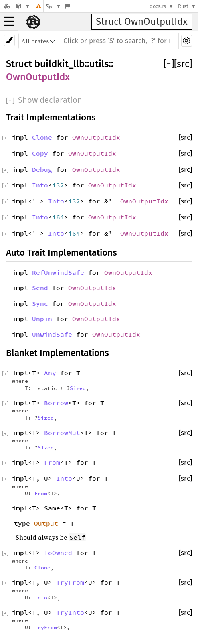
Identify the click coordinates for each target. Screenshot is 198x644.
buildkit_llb (60, 64)
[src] (183, 64)
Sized (78, 388)
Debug (42, 169)
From (52, 462)
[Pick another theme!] (9, 40)
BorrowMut (62, 433)
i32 (58, 185)
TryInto (70, 612)
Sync (40, 303)
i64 (58, 217)
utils (99, 64)
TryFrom (70, 582)
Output (46, 523)
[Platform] (53, 6)
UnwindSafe (52, 334)
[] (169, 64)
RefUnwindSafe (58, 272)
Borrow (56, 403)
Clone (42, 137)
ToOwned (58, 553)
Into (40, 185)
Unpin (42, 319)
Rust (183, 6)
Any (50, 373)
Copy (40, 153)
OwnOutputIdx (38, 77)
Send (40, 288)
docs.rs (158, 6)
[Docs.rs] (7, 6)
